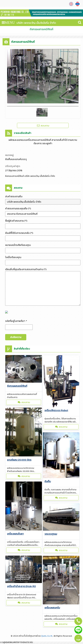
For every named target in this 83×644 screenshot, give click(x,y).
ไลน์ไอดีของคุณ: (13, 257)
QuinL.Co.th (47, 636)
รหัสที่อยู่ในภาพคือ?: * (16, 321)
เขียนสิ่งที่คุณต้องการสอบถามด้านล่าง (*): (26, 269)
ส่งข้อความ (16, 337)
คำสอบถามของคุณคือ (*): (18, 209)
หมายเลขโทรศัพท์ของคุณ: (18, 245)
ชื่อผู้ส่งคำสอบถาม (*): (16, 221)
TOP (78, 638)
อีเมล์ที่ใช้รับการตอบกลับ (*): (19, 233)
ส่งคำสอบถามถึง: (14, 196)
